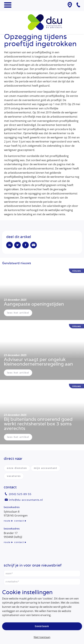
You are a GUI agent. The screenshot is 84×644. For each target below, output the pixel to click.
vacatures (14, 476)
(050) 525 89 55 (20, 494)
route (7, 521)
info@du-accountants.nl (26, 500)
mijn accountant (46, 468)
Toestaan (42, 626)
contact (19, 521)
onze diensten (17, 468)
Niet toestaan (42, 637)
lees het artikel (18, 313)
